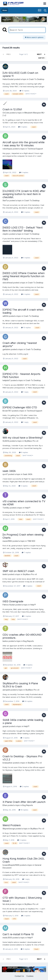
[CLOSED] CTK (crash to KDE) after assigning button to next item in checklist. (24, 194)
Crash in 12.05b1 (12, 109)
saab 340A (9, 471)
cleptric (6, 234)
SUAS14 (6, 441)
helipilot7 (6, 380)
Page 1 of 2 (24, 54)
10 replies (24, 91)
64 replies (27, 701)
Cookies (30, 976)
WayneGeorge (9, 829)
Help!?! (28, 508)
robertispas (7, 149)
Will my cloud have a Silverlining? (23, 438)
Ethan (5, 805)
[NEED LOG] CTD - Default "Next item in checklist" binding (23, 229)
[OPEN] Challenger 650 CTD (20, 407)
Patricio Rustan (9, 605)
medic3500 (7, 938)
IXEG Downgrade (13, 601)
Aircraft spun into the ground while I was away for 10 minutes (24, 144)
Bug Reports (29, 641)
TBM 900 (31, 541)
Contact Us (19, 976)
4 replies (26, 294)
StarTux (6, 200)
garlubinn (6, 349)
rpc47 (5, 474)
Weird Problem (12, 825)
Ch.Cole (6, 113)
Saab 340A (28, 474)
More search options (34, 37)
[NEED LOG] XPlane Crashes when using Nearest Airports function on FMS (24, 276)
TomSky (6, 508)
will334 (5, 316)
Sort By (42, 58)
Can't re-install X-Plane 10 (18, 934)
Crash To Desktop (37, 79)
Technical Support (35, 149)
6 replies (24, 172)
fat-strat (6, 904)
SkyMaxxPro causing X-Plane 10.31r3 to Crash (20, 685)
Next (39, 54)
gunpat (6, 726)
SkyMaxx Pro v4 (31, 441)
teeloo (5, 641)
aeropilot (6, 690)
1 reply (25, 392)
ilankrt (5, 574)
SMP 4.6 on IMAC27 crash (18, 571)
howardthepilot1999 (11, 865)
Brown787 (7, 411)
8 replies (23, 127)
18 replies (23, 810)
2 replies (28, 586)
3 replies (28, 665)
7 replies (26, 552)
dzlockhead (8, 283)
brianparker (7, 763)
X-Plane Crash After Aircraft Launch (24, 802)
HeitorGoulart (8, 79)
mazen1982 (7, 541)
